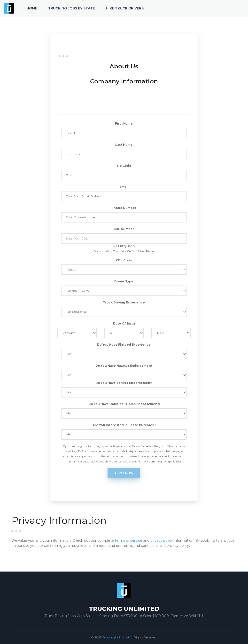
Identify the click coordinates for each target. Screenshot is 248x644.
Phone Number (124, 208)
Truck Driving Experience (124, 302)
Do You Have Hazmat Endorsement (124, 366)
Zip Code (124, 166)
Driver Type (124, 281)
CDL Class (124, 260)
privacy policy (162, 541)
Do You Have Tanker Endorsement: (124, 383)
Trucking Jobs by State (72, 8)
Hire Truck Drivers (125, 8)
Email (124, 187)
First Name (124, 123)
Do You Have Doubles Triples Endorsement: (124, 404)
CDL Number (124, 229)
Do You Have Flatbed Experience (124, 345)
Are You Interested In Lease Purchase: (124, 425)
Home (32, 8)
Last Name (124, 145)
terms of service (128, 541)
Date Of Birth (124, 323)
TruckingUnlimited (116, 637)
